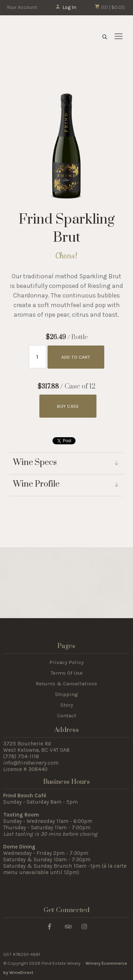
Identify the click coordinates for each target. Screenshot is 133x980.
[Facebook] (49, 926)
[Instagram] (84, 926)
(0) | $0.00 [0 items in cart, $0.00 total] (110, 7)
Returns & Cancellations (66, 684)
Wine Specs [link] (35, 463)
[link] (66, 485)
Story (67, 705)
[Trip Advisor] (68, 926)
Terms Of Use (67, 673)
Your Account (22, 7)
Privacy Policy (66, 662)
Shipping (66, 694)
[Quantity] (37, 357)
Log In (66, 7)
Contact (67, 716)
